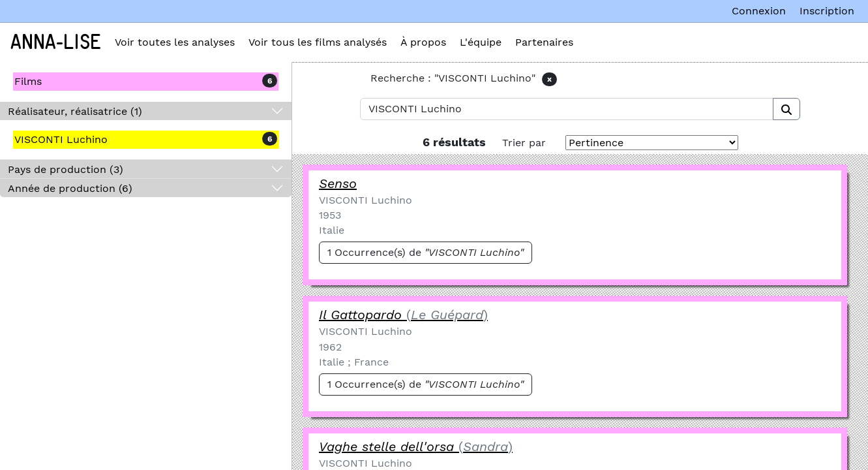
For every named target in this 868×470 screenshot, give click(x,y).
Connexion (759, 11)
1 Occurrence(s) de (426, 252)
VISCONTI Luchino (61, 139)
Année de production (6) (70, 188)
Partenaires (544, 42)
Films (28, 81)
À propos (423, 42)
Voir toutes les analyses (175, 42)
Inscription (827, 11)
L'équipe (481, 42)
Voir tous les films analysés (318, 42)
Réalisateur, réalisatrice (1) (75, 111)
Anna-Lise (56, 42)
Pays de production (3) (66, 169)
